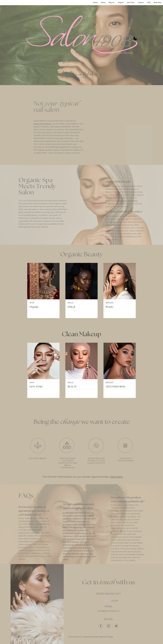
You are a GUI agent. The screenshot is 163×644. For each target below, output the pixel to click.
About (103, 3)
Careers (141, 3)
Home (95, 3)
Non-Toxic (131, 3)
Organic (121, 3)
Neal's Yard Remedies (127, 201)
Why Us (112, 3)
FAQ (149, 3)
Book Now (158, 3)
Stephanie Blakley (42, 124)
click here (116, 477)
